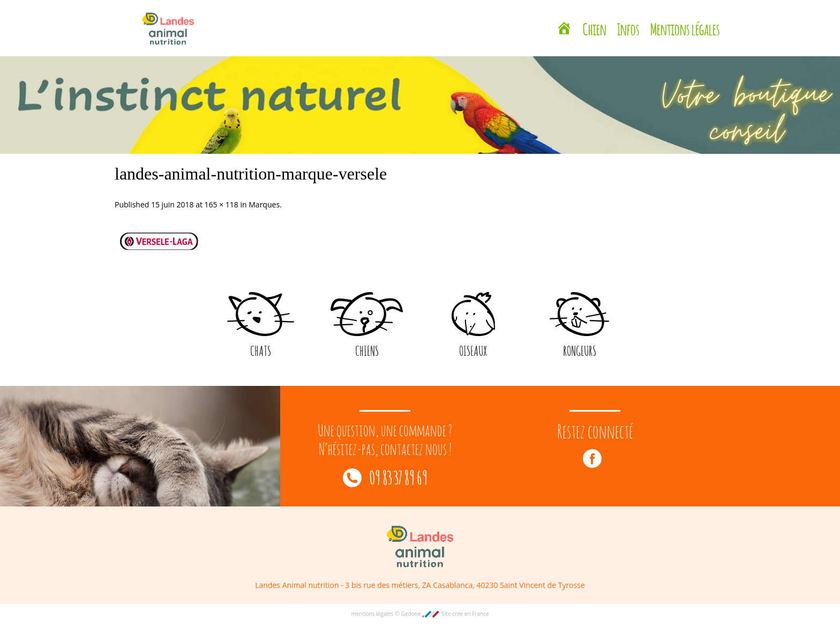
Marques (264, 204)
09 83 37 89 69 (385, 476)
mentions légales (373, 614)
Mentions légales (685, 28)
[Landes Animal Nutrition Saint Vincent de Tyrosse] (564, 29)
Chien (595, 28)
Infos (628, 28)
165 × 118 (222, 204)
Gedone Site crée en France (445, 614)
